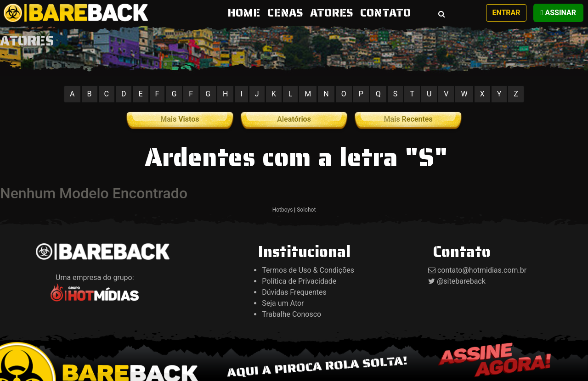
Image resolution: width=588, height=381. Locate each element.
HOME (246, 13)
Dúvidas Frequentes (294, 292)
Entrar (506, 13)
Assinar (558, 13)
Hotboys (283, 210)
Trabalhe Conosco (291, 314)
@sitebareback (461, 281)
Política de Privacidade (299, 281)
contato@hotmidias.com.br (482, 270)
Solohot (306, 210)
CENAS (285, 13)
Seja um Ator (283, 303)
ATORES (331, 13)
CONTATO (385, 13)
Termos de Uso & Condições (308, 270)
